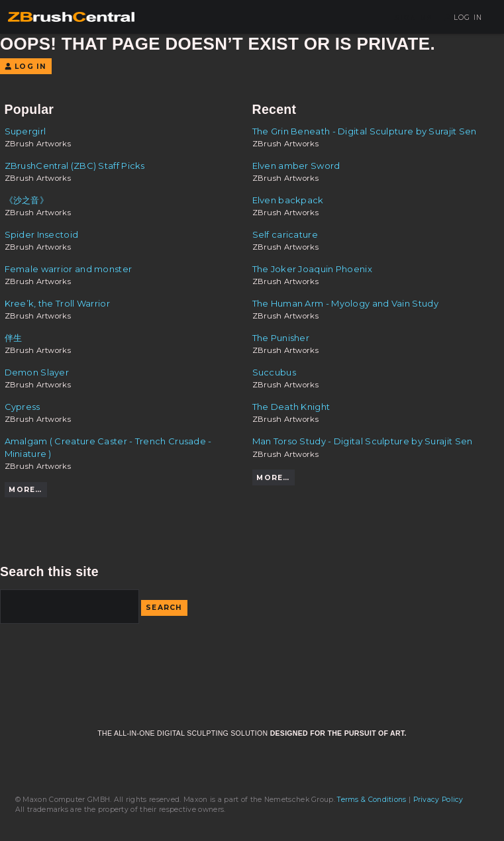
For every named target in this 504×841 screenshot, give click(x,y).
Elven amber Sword (296, 166)
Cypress (23, 407)
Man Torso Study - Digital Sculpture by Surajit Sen (363, 441)
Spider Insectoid (42, 234)
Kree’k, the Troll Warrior (57, 303)
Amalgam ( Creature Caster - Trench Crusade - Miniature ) (108, 447)
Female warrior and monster (69, 269)
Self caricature (285, 234)
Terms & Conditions (372, 800)
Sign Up (413, 18)
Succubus (274, 372)
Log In (463, 18)
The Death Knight (291, 407)
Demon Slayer (37, 372)
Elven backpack (288, 200)
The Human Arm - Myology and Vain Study (345, 303)
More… (25, 490)
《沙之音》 (27, 200)
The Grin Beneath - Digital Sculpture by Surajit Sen (365, 131)
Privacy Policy (438, 800)
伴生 (14, 338)
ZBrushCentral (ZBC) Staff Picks (75, 166)
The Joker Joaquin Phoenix (312, 269)
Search (164, 608)
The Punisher (281, 338)
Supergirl (25, 131)
